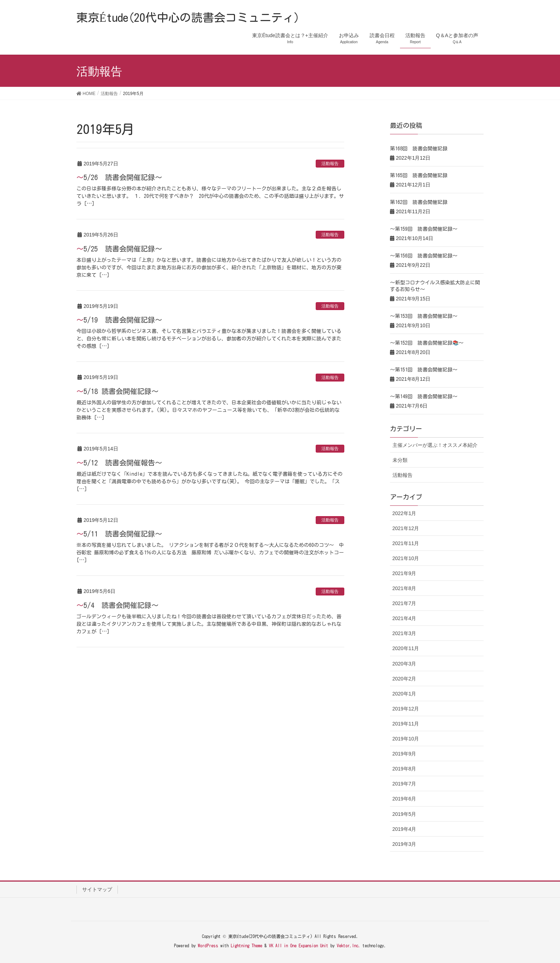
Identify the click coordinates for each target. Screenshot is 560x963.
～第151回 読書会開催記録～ (424, 370)
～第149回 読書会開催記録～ (424, 396)
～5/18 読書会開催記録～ (117, 391)
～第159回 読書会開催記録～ (424, 229)
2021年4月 (404, 618)
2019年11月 (406, 724)
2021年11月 (406, 543)
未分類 (400, 460)
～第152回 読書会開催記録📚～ (427, 343)
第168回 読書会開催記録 (419, 149)
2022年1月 (404, 513)
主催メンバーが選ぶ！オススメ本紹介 (435, 445)
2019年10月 (406, 739)
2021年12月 (406, 528)
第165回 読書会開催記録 (419, 175)
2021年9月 (404, 573)
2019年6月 (404, 799)
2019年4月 (404, 829)
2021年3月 (404, 633)
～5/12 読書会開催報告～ (119, 463)
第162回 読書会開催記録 (419, 202)
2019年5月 (404, 814)
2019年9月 (404, 754)
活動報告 (330, 164)
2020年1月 (404, 694)
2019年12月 (406, 709)
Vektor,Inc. (349, 945)
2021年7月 (404, 603)
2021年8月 (404, 588)
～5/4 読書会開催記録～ (117, 605)
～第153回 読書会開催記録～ (424, 316)
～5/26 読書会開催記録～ (119, 177)
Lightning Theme (246, 945)
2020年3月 (404, 664)
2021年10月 (406, 558)
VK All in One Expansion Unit (299, 945)
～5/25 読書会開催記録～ (119, 249)
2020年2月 (404, 679)
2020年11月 (406, 648)
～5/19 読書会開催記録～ (119, 320)
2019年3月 (404, 844)
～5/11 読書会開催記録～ (119, 534)
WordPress (208, 945)
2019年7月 (404, 784)
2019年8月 (404, 769)
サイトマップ (97, 889)
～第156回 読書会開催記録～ (424, 256)
